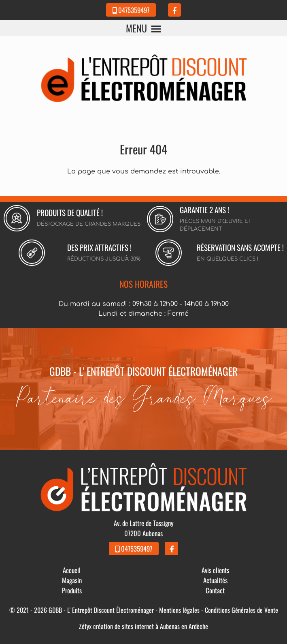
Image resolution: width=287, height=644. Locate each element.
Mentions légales (179, 610)
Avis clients (215, 570)
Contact (215, 590)
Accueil (72, 570)
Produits (72, 590)
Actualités (215, 580)
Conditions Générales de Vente (241, 610)
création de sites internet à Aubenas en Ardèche (151, 626)
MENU (143, 28)
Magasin (72, 580)
